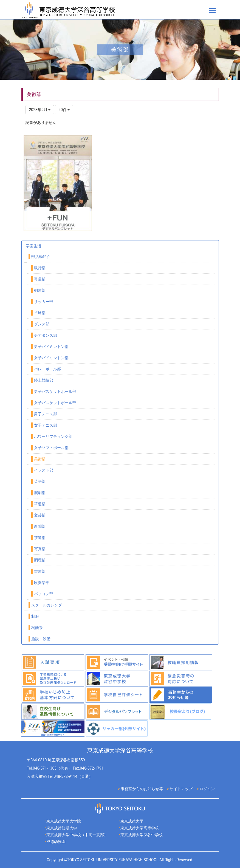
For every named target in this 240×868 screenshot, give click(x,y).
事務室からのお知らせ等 (142, 789)
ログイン (207, 789)
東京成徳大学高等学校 (140, 828)
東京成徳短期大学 (62, 828)
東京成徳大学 (132, 821)
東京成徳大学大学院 (64, 821)
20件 (64, 110)
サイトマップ (181, 789)
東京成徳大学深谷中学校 (142, 835)
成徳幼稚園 (56, 842)
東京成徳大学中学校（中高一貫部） (77, 835)
